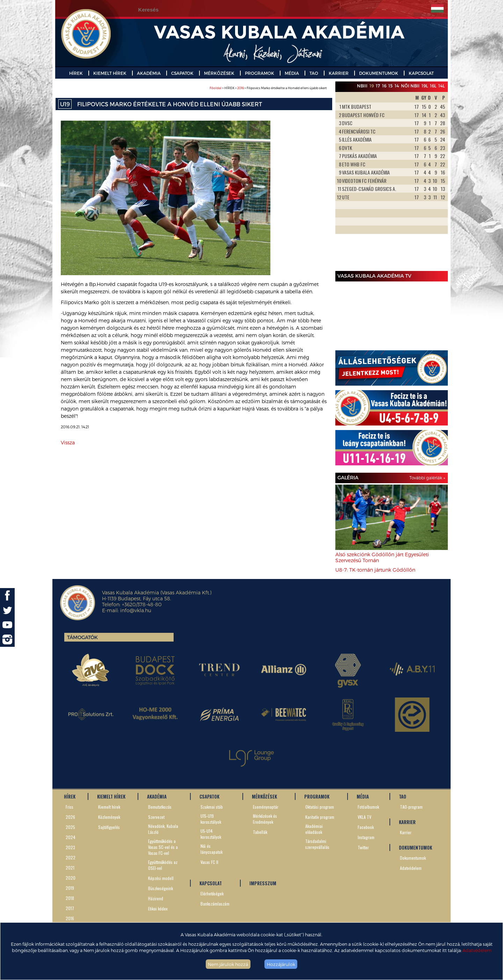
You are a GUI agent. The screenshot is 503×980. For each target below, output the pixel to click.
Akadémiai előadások (314, 829)
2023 (70, 847)
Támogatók (82, 637)
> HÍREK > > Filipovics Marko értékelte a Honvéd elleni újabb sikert (268, 88)
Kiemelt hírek (109, 807)
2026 (70, 817)
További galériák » (427, 478)
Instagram (366, 837)
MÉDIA (292, 73)
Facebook (366, 827)
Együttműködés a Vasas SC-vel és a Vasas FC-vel (163, 847)
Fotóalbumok (368, 807)
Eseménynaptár (266, 807)
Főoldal (216, 88)
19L (425, 86)
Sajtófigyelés (109, 827)
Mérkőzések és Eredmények (265, 819)
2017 (70, 908)
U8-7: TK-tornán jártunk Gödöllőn (375, 570)
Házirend (156, 898)
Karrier (406, 832)
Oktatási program (320, 807)
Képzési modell (161, 878)
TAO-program (411, 807)
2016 (240, 88)
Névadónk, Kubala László (163, 829)
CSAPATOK (182, 73)
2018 (70, 898)
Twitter (363, 847)
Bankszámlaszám (215, 904)
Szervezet (156, 817)
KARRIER (339, 73)
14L (442, 86)
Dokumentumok (413, 858)
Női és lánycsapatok (212, 849)
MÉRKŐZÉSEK (219, 73)
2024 (71, 837)
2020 (71, 878)
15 (391, 86)
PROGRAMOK (260, 73)
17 (378, 86)
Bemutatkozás (160, 807)
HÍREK (76, 73)
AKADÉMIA (149, 73)
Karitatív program (320, 817)
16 (384, 86)
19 (372, 86)
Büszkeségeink (161, 888)
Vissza (68, 442)
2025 (70, 827)
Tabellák (260, 832)
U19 (65, 104)
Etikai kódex (158, 909)
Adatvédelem (477, 950)
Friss (70, 807)
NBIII (362, 86)
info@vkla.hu (136, 610)
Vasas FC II (209, 862)
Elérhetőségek (212, 893)
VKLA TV (365, 817)
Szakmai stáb (212, 807)
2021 (70, 868)
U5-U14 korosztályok (211, 834)
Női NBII (410, 86)
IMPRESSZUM (263, 883)
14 (397, 86)
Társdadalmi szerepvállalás (317, 844)
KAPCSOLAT (421, 73)
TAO (314, 73)
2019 (70, 888)
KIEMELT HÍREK (110, 73)
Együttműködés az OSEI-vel (163, 865)
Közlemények (109, 817)
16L (433, 86)
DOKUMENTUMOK (379, 73)
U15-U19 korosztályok (211, 819)
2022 (71, 857)
